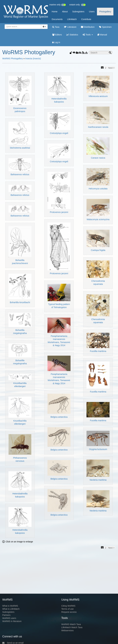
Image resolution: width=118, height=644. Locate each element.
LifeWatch (72, 19)
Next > (111, 68)
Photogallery (105, 12)
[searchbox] (22, 27)
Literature (70, 27)
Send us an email (13, 643)
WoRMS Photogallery (13, 59)
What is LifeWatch (11, 609)
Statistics (72, 35)
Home (55, 12)
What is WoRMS (10, 606)
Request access (69, 612)
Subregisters (78, 12)
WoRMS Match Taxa (71, 624)
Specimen (105, 27)
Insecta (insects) (33, 59)
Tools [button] (88, 35)
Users (92, 12)
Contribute (86, 19)
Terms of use (67, 609)
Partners (6, 615)
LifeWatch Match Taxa (72, 627)
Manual (102, 35)
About (65, 12)
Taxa (56, 27)
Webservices (67, 630)
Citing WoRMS (68, 606)
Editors (57, 35)
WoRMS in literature (12, 621)
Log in (56, 42)
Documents (57, 19)
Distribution (88, 27)
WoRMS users (9, 618)
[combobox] (23, 27)
